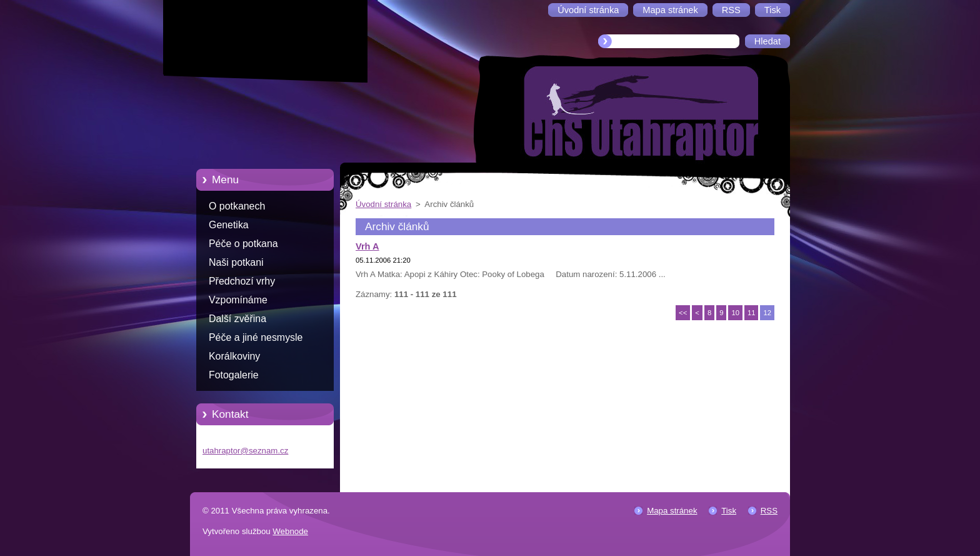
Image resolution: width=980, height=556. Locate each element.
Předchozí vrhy (242, 281)
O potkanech (237, 206)
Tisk (729, 511)
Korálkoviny (234, 356)
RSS (769, 511)
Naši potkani (236, 262)
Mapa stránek (672, 511)
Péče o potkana (243, 244)
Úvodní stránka (383, 204)
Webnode (290, 531)
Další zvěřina (237, 319)
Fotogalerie (234, 375)
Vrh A (367, 246)
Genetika (229, 225)
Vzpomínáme (238, 300)
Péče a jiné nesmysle (256, 337)
